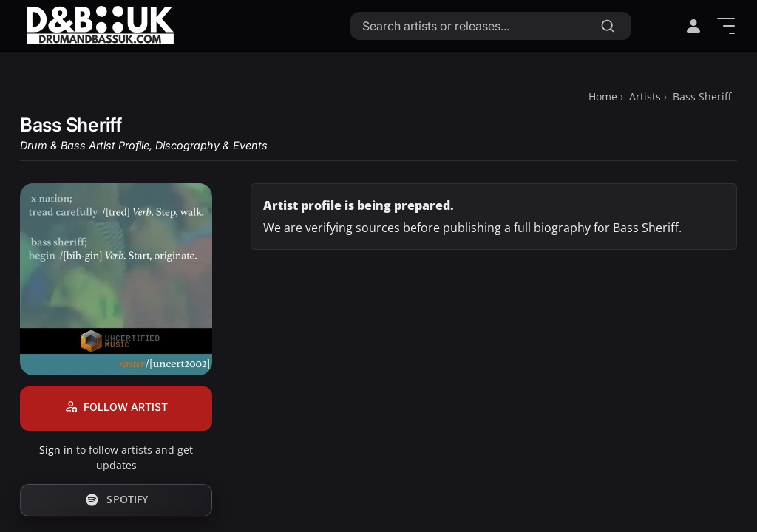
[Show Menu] (726, 26)
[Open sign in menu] (693, 26)
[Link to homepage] (100, 25)
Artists (645, 96)
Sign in (56, 450)
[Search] (608, 26)
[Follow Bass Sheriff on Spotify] (116, 500)
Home (603, 96)
